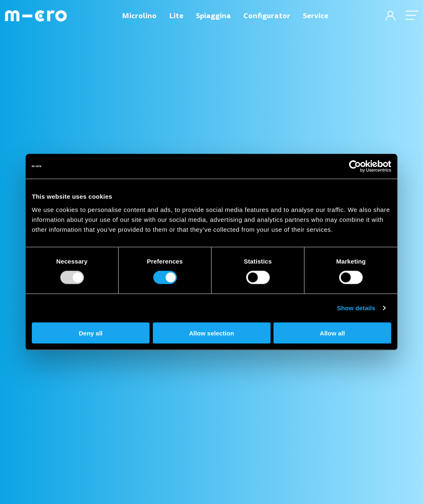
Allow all (332, 333)
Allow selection (211, 333)
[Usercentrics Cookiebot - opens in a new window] (355, 166)
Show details (356, 308)
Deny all (91, 333)
